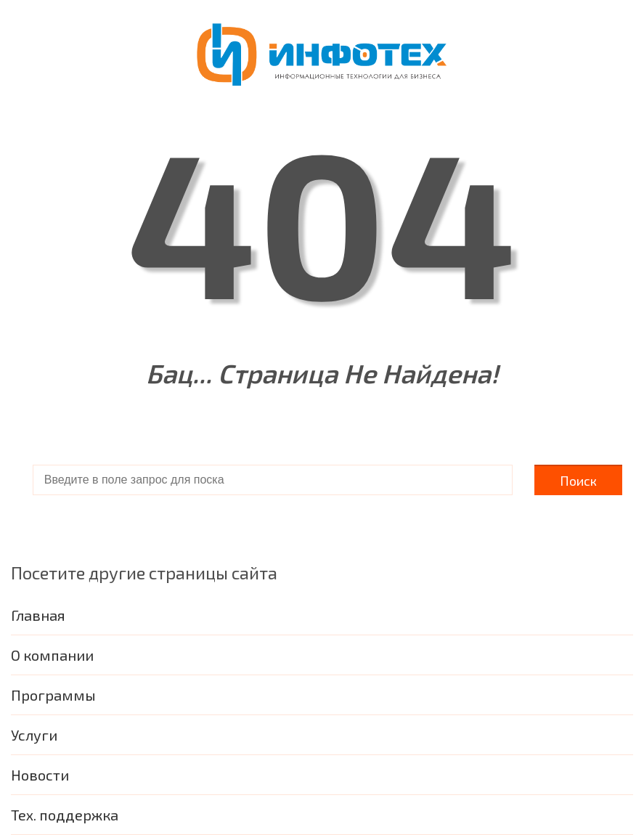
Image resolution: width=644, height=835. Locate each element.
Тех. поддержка (65, 815)
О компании (52, 655)
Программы (53, 695)
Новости (40, 775)
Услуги (34, 735)
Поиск (578, 481)
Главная (38, 615)
